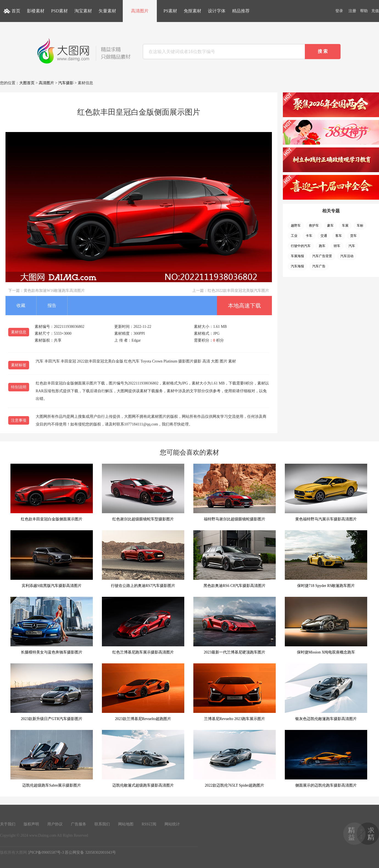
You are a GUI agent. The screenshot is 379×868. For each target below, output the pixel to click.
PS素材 (170, 11)
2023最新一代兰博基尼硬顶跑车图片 (235, 626)
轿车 (337, 246)
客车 (339, 236)
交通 (324, 236)
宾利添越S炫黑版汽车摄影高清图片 (52, 559)
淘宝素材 (83, 11)
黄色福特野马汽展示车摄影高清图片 (326, 492)
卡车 (309, 236)
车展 (345, 226)
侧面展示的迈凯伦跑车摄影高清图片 (326, 759)
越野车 (296, 226)
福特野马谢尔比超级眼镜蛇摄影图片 (235, 492)
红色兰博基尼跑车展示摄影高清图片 (143, 626)
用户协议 (55, 824)
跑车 (322, 246)
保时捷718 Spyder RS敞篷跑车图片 (326, 559)
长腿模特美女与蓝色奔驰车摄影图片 (52, 626)
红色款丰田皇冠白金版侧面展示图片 (52, 492)
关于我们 (8, 824)
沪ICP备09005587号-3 (46, 852)
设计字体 (217, 11)
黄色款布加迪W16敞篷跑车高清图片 (54, 291)
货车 (353, 236)
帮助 (364, 11)
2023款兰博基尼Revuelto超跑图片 (143, 692)
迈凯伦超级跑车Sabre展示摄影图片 (52, 759)
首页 (16, 11)
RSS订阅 (149, 824)
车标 (360, 226)
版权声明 (31, 824)
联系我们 (102, 824)
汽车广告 (319, 266)
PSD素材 (59, 11)
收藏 (21, 305)
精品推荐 (241, 11)
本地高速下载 (244, 306)
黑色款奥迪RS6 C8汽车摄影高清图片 (235, 559)
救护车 (314, 226)
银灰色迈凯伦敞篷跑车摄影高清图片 (326, 692)
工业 (294, 236)
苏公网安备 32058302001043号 (90, 852)
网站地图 (126, 824)
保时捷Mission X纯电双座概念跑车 (326, 626)
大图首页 (27, 83)
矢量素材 (107, 11)
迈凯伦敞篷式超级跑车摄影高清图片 (143, 759)
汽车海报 (297, 266)
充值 (375, 11)
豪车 (330, 226)
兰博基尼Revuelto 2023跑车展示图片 (235, 692)
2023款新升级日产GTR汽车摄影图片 (52, 692)
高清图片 (140, 11)
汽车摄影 (66, 83)
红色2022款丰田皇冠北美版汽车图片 (238, 291)
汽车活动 (347, 256)
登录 (339, 11)
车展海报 (297, 256)
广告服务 (79, 824)
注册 (352, 11)
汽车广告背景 (322, 256)
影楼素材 (36, 11)
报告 (52, 305)
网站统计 (172, 824)
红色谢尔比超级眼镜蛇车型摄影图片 (143, 492)
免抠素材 (193, 11)
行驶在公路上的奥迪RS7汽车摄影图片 (143, 559)
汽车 (352, 246)
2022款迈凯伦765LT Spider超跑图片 (235, 759)
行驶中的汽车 (301, 246)
